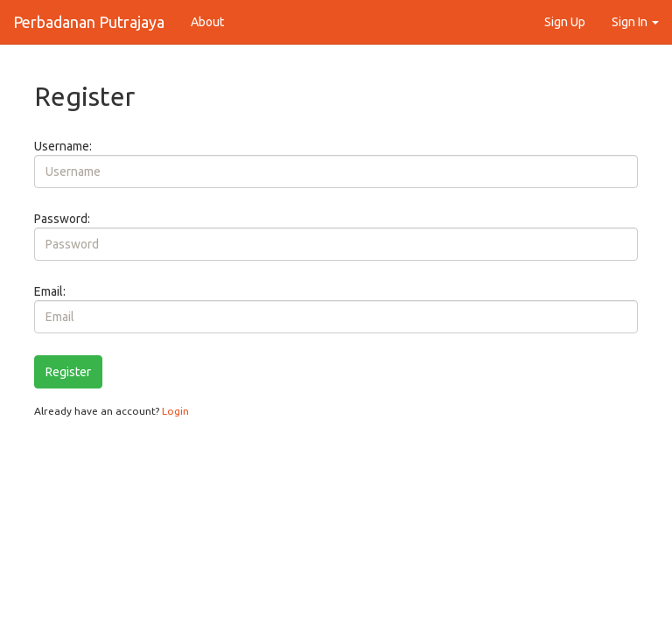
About (207, 22)
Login (175, 411)
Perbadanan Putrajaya (89, 22)
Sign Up (565, 22)
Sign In (635, 22)
